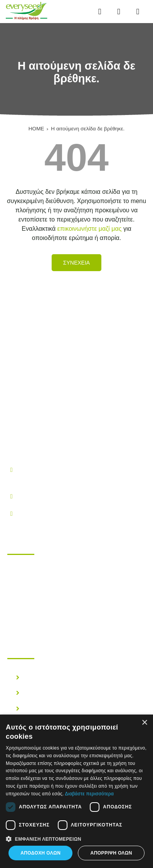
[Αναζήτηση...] (119, 12)
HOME (36, 129)
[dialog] (76, 791)
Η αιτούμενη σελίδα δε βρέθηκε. (88, 129)
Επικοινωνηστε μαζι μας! (55, 614)
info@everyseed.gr (43, 513)
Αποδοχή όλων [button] (40, 853)
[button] (76, 838)
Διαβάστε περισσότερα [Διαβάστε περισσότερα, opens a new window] (90, 794)
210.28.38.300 (37, 496)
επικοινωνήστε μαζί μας (90, 229)
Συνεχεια (76, 263)
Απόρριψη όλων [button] (111, 853)
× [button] (144, 723)
